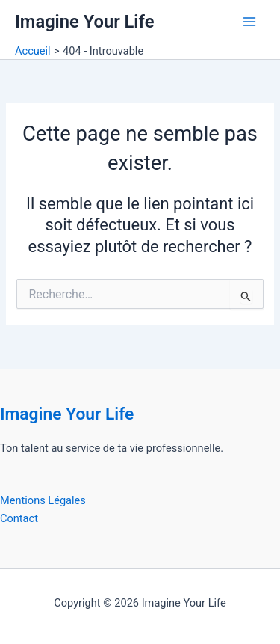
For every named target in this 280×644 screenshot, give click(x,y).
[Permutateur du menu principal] (249, 22)
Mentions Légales (43, 500)
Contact (19, 518)
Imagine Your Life (84, 22)
